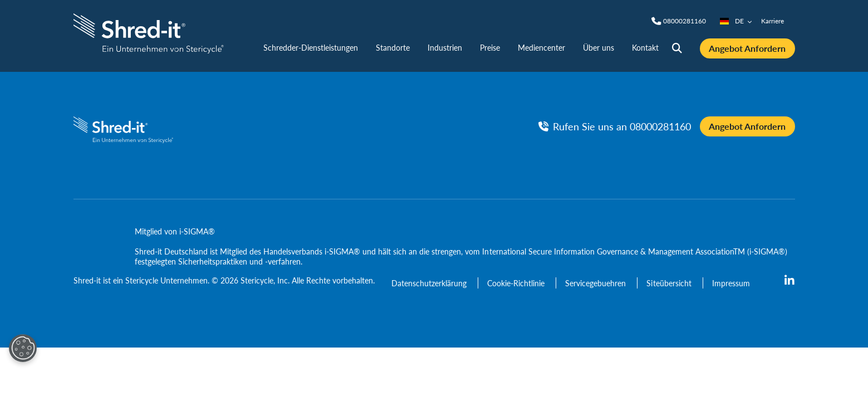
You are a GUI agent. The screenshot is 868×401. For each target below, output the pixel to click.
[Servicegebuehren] (597, 283)
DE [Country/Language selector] (736, 21)
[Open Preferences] (23, 348)
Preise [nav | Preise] (490, 47)
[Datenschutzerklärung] (430, 283)
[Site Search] (677, 48)
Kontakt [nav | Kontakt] (645, 47)
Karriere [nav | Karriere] (773, 21)
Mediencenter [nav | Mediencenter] (541, 47)
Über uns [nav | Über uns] (599, 47)
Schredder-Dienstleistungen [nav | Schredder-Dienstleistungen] (311, 47)
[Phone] (685, 21)
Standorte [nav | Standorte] (393, 47)
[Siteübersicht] (670, 283)
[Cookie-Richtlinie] (517, 283)
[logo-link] (149, 32)
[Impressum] (731, 283)
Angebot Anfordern (747, 48)
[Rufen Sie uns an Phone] (615, 126)
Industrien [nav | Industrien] (445, 47)
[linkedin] (789, 281)
